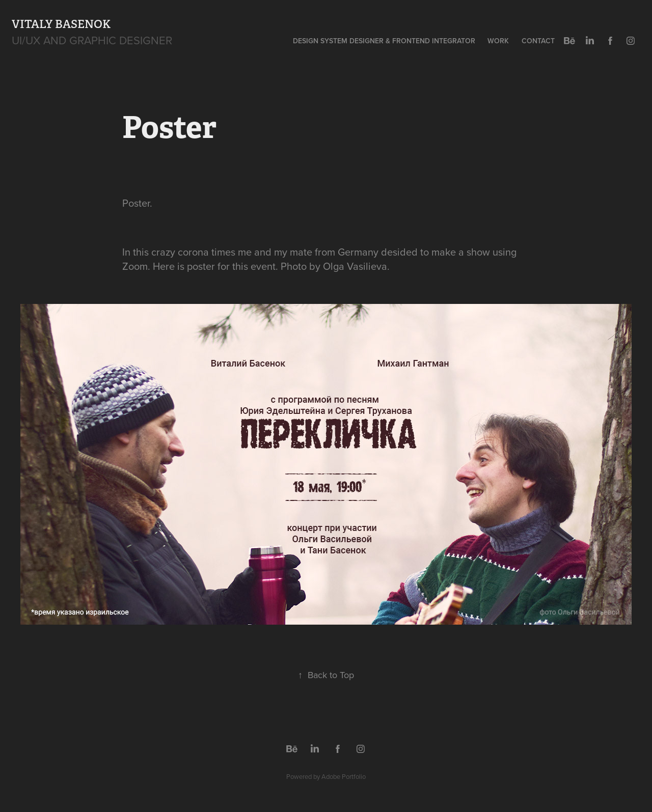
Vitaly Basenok (61, 24)
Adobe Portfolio (344, 776)
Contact (538, 41)
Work (498, 41)
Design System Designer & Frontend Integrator (384, 41)
